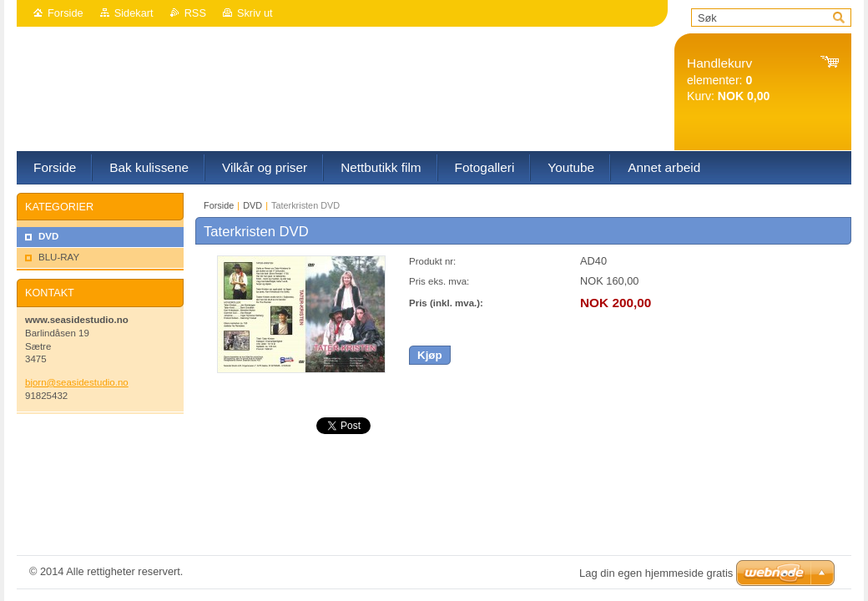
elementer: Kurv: (728, 80)
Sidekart (134, 13)
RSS (195, 13)
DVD (252, 205)
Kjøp (430, 355)
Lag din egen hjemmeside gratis (656, 573)
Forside (66, 13)
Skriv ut (255, 13)
